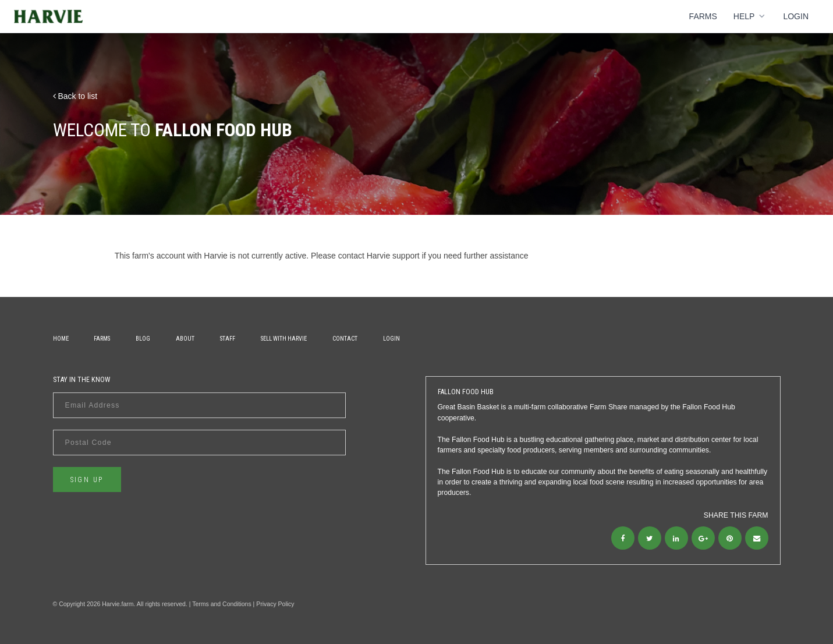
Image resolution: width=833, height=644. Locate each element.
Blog (143, 339)
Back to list (75, 96)
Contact (345, 339)
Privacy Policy (275, 604)
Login (796, 16)
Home (61, 339)
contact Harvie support (379, 256)
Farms (703, 16)
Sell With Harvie (284, 339)
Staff (228, 339)
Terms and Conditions (222, 604)
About (185, 339)
